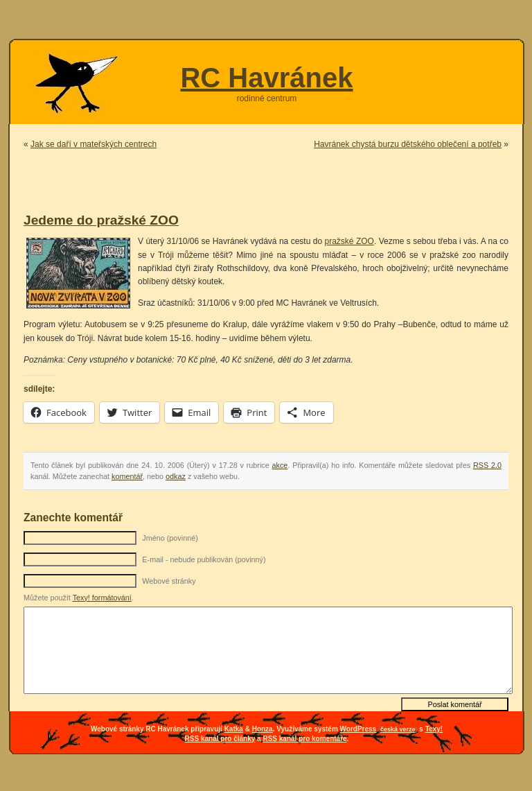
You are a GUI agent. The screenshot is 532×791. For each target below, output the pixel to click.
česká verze (398, 729)
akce (280, 465)
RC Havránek (266, 78)
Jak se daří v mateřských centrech (94, 144)
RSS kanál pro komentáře (304, 739)
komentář (127, 476)
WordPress (358, 729)
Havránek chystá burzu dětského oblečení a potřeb (408, 144)
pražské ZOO (349, 241)
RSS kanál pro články (220, 739)
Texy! (434, 729)
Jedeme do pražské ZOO (101, 220)
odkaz (176, 476)
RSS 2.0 (487, 465)
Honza (263, 729)
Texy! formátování (102, 598)
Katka (234, 729)
